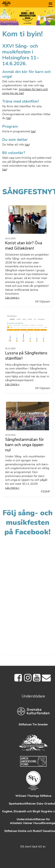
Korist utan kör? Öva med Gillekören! (24, 246)
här (9, 118)
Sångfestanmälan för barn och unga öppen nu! (24, 445)
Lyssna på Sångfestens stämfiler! (26, 356)
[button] (50, 4)
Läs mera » (12, 298)
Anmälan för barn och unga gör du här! (25, 91)
